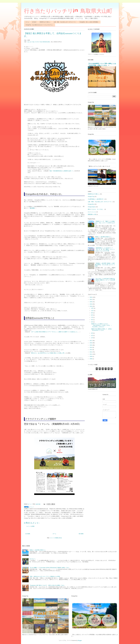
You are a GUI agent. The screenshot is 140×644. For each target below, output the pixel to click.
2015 (91, 345)
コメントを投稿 (30, 526)
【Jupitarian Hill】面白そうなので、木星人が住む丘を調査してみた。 (48, 585)
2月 (92, 335)
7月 (92, 317)
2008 (91, 359)
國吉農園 (32, 208)
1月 (92, 338)
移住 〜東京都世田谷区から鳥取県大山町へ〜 (61, 171)
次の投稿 (28, 534)
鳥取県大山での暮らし (45, 22)
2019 (91, 304)
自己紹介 (34, 22)
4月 (92, 322)
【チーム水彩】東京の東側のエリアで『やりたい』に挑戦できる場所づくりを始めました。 (55, 332)
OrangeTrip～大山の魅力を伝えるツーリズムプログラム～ (40, 25)
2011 (91, 354)
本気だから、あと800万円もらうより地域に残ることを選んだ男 (48, 353)
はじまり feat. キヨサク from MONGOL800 (39, 42)
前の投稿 (81, 534)
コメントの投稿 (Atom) (56, 538)
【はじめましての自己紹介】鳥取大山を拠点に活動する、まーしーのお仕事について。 (105, 280)
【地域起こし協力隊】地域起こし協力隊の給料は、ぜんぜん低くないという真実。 (105, 265)
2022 (91, 297)
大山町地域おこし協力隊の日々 (96, 199)
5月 (92, 320)
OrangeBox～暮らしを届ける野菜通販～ (89, 22)
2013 (91, 350)
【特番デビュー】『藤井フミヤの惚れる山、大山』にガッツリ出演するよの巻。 (105, 223)
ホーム (27, 22)
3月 (92, 333)
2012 (91, 352)
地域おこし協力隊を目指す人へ (103, 237)
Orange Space (92, 207)
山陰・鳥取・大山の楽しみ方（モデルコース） (65, 22)
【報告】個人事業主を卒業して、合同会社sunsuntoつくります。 (101, 330)
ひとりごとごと (92, 212)
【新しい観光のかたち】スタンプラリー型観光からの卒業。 (45, 576)
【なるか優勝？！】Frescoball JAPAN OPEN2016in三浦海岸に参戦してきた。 (50, 568)
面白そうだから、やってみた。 (96, 209)
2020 (91, 302)
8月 (92, 315)
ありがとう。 (33, 559)
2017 (91, 341)
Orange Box (91, 204)
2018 (91, 306)
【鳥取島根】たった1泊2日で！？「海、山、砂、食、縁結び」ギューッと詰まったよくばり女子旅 (105, 249)
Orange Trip (91, 196)
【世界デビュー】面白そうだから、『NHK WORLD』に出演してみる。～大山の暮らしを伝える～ (101, 325)
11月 (92, 311)
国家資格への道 (92, 214)
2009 (91, 356)
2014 (91, 347)
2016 (91, 343)
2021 (91, 299)
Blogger (80, 640)
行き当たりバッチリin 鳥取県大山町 (68, 11)
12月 (92, 308)
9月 (92, 313)
